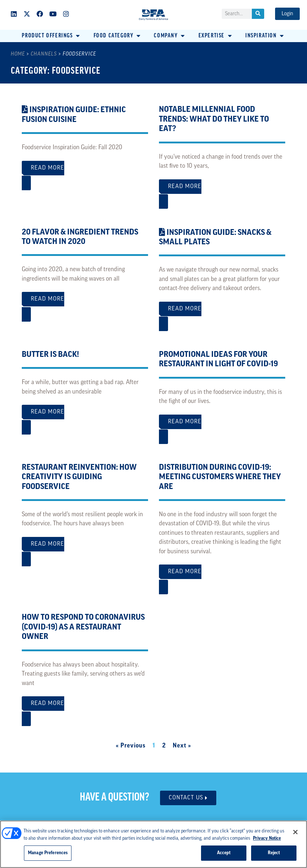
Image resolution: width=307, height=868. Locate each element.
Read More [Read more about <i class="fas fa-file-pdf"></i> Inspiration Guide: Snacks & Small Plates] (222, 313)
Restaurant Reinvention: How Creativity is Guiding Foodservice (79, 477)
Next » (182, 746)
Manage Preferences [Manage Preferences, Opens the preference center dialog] (48, 853)
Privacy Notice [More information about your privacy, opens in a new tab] (267, 838)
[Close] (295, 832)
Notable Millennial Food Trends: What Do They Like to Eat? (214, 119)
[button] (51, 36)
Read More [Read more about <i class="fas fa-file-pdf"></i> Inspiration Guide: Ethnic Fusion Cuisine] (85, 172)
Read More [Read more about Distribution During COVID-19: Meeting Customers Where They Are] (222, 576)
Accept (224, 853)
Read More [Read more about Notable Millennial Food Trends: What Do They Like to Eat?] (222, 190)
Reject (274, 853)
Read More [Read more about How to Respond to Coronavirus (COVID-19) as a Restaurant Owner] (85, 707)
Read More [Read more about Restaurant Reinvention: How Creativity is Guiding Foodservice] (85, 548)
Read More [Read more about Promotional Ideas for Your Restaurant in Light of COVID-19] (222, 426)
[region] (153, 844)
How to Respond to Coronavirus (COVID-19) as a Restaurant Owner (83, 627)
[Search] (258, 14)
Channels (44, 54)
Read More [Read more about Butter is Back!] (85, 416)
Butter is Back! (50, 355)
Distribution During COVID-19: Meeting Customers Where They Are (220, 477)
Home (18, 54)
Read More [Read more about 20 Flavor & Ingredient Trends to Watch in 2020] (85, 303)
